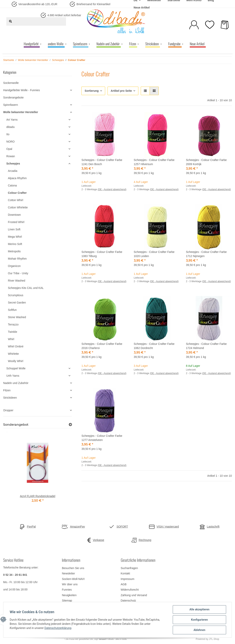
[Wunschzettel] (210, 25)
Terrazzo (13, 324)
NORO (10, 142)
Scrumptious (16, 295)
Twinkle (13, 332)
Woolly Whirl (16, 361)
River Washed (17, 281)
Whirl (11, 339)
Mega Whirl (15, 237)
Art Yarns (12, 120)
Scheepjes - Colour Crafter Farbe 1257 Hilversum (154, 162)
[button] (194, 25)
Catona (12, 185)
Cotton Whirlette (18, 207)
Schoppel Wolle (16, 368)
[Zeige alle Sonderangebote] (70, 425)
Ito (8, 134)
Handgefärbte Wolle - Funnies (22, 90)
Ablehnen (199, 630)
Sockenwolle (11, 83)
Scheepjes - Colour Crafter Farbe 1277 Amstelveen (102, 438)
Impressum (128, 579)
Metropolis (14, 251)
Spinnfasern (11, 105)
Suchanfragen (129, 568)
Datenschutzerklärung (58, 628)
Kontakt (125, 573)
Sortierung (92, 91)
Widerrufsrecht (130, 590)
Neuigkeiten (69, 595)
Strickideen (10, 398)
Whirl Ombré (16, 346)
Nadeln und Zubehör (16, 383)
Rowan (11, 156)
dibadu (10, 127)
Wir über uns (70, 584)
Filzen (7, 390)
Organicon (14, 266)
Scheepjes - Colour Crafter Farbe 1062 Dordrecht (154, 346)
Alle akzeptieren (199, 609)
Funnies (67, 590)
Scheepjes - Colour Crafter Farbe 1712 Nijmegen (206, 254)
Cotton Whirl (16, 200)
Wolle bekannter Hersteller (21, 112)
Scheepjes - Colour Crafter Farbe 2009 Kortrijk (206, 162)
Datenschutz (128, 600)
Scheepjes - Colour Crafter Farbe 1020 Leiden (154, 254)
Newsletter (68, 573)
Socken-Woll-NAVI (73, 579)
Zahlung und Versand (134, 595)
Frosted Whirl (16, 222)
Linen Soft (14, 229)
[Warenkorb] (225, 25)
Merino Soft (15, 244)
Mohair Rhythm (17, 259)
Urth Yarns (13, 376)
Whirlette (13, 354)
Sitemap (67, 600)
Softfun (12, 310)
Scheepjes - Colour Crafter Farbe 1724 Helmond (206, 346)
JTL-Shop (214, 639)
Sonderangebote (13, 97)
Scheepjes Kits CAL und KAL (26, 288)
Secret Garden (17, 303)
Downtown (14, 215)
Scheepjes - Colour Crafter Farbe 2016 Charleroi (102, 346)
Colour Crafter (17, 193)
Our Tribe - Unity (18, 273)
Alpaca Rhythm (17, 178)
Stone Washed (17, 317)
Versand (102, 639)
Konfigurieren (199, 620)
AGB (124, 584)
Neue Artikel (142, 8)
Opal (9, 149)
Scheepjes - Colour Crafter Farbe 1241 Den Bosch (102, 162)
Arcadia (13, 171)
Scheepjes (13, 164)
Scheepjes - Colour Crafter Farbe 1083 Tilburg (102, 254)
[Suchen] (10, 21)
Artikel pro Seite (121, 91)
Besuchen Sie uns (73, 568)
